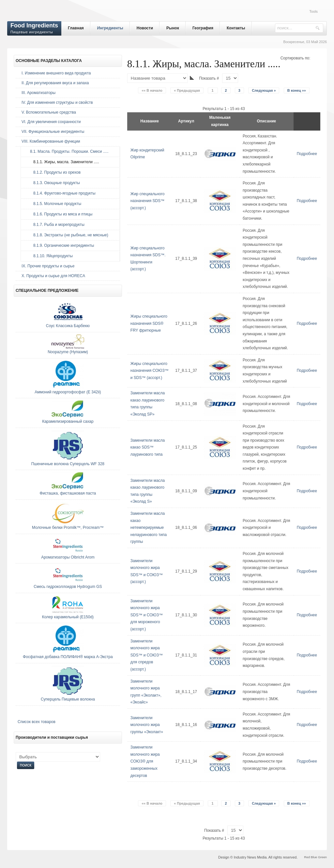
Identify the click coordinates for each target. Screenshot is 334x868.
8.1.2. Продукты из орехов (54, 172)
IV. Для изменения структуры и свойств (57, 103)
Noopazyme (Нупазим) (68, 352)
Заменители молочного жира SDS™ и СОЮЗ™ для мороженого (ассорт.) (147, 615)
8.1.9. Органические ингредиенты (60, 245)
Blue (314, 857)
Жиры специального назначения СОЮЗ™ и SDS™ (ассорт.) (150, 371)
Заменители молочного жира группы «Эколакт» (147, 725)
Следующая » (264, 90)
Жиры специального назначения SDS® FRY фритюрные (149, 323)
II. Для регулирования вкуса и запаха (55, 83)
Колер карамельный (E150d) (68, 617)
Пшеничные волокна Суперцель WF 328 (68, 464)
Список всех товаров (37, 722)
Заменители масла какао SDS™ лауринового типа (148, 447)
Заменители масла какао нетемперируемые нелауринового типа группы (149, 528)
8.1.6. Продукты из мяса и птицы (60, 214)
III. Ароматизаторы (38, 93)
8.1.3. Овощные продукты (53, 183)
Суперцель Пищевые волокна (68, 699)
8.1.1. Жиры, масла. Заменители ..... (63, 162)
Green (322, 857)
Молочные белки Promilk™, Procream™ (68, 528)
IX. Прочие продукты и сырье (48, 266)
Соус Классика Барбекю (68, 326)
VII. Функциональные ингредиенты (53, 132)
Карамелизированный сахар (68, 421)
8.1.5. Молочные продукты (54, 204)
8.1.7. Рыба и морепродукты (56, 225)
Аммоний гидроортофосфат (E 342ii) (68, 392)
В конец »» (297, 90)
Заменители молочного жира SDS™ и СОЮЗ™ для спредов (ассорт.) (147, 655)
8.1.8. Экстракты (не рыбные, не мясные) (68, 235)
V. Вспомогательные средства (49, 112)
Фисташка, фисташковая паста (68, 493)
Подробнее (307, 154)
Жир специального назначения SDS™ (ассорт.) (148, 201)
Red (307, 857)
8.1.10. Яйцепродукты (50, 256)
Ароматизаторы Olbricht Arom (68, 557)
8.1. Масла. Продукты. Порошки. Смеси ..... (68, 151)
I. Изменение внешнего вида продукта (56, 73)
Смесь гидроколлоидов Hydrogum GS (68, 587)
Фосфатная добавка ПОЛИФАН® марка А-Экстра (68, 657)
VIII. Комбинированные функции (51, 141)
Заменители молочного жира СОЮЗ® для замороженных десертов (145, 761)
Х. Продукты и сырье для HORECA (53, 276)
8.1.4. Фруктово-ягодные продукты (61, 193)
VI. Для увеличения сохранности (51, 122)
